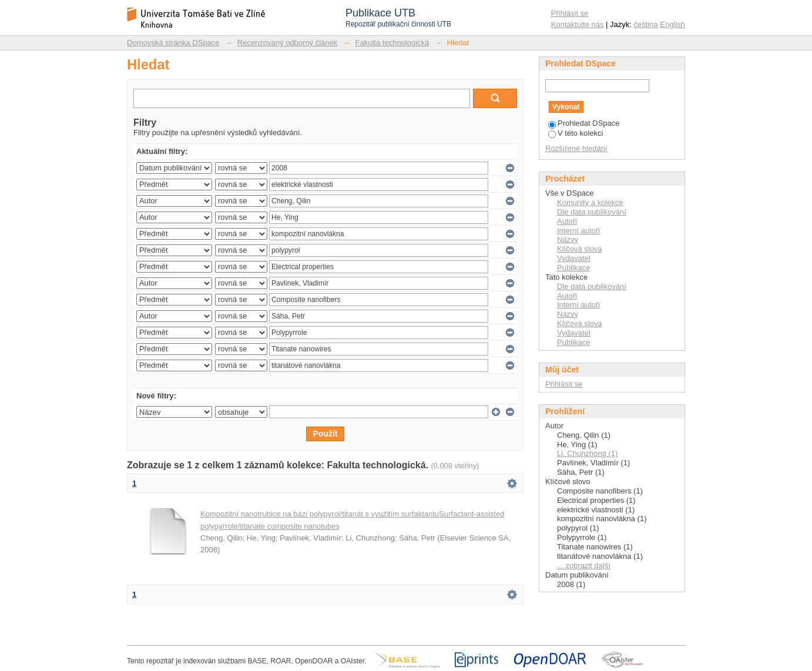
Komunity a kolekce (590, 202)
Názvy (568, 239)
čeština (646, 24)
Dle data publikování (592, 212)
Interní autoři (578, 231)
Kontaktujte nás (578, 24)
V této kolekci (576, 133)
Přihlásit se (570, 13)
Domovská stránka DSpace (173, 43)
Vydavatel (574, 258)
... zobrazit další (584, 566)
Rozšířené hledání (576, 148)
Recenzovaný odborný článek (288, 43)
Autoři (567, 221)
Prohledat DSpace (584, 123)
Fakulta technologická (392, 43)
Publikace (573, 268)
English (672, 24)
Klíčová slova (580, 249)
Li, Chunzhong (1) (587, 453)
